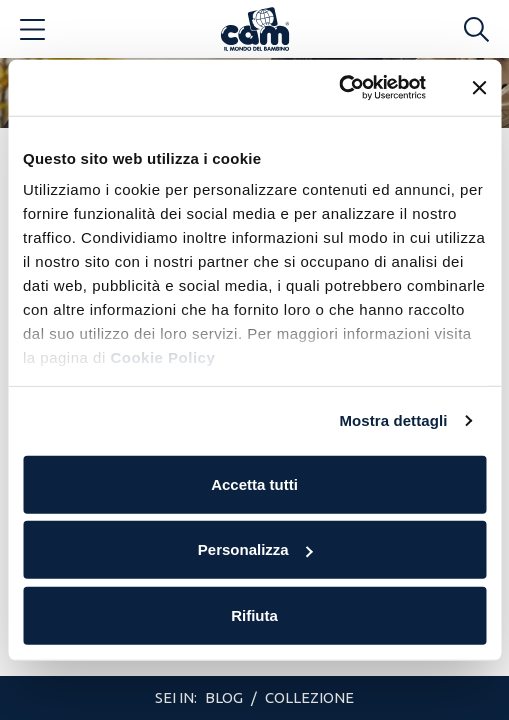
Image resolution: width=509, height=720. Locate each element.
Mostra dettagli (393, 420)
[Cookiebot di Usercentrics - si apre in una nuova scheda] (338, 88)
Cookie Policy (162, 357)
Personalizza (255, 549)
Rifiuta (254, 614)
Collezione (309, 697)
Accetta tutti (254, 483)
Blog (225, 697)
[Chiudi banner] (479, 88)
